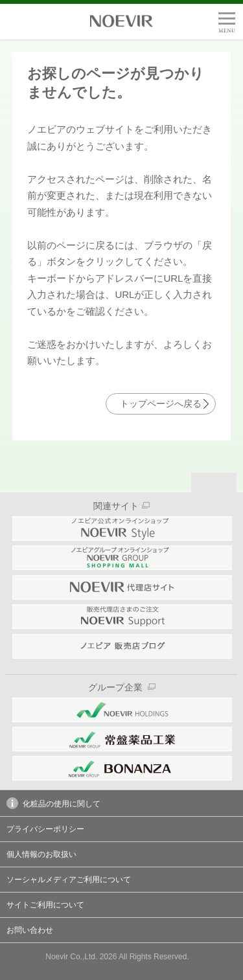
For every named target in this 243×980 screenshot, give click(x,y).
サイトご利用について (45, 905)
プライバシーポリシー (45, 829)
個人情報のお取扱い (41, 854)
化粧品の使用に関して (53, 803)
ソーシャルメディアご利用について (69, 880)
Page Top (214, 483)
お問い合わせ (30, 930)
